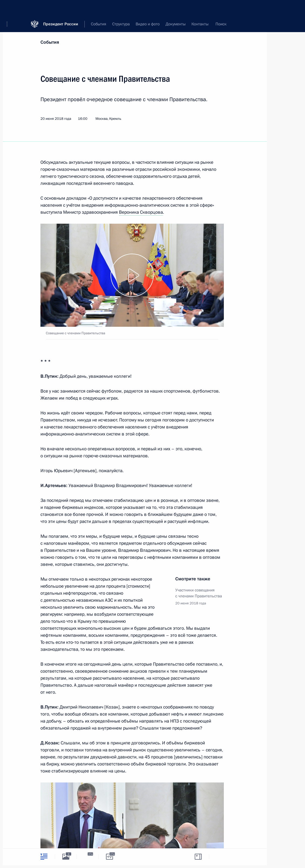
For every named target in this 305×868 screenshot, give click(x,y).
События (50, 42)
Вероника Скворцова (141, 212)
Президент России (61, 8)
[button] (9, 8)
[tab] (44, 857)
